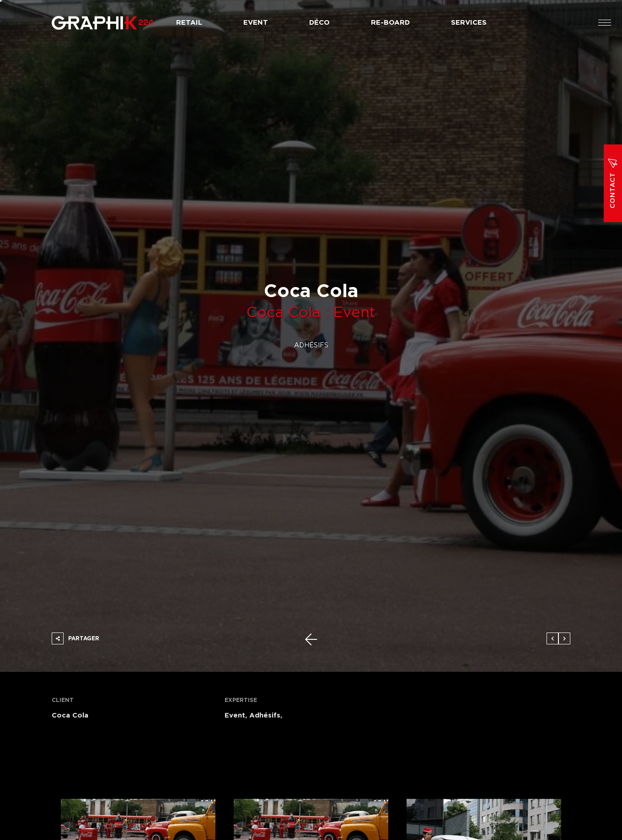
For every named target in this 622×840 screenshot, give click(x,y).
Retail (189, 23)
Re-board (390, 23)
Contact (613, 183)
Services (469, 23)
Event (256, 23)
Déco (319, 23)
